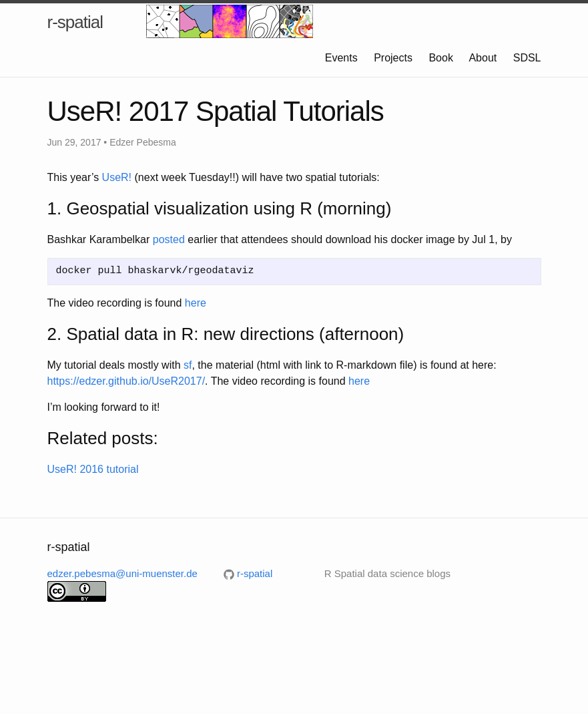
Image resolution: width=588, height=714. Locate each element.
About (483, 58)
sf (188, 365)
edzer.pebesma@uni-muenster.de (122, 573)
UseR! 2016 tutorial (93, 469)
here (196, 303)
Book (440, 58)
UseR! (117, 177)
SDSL (527, 58)
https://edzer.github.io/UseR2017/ (126, 381)
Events (341, 58)
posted (169, 239)
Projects (393, 58)
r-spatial (75, 22)
